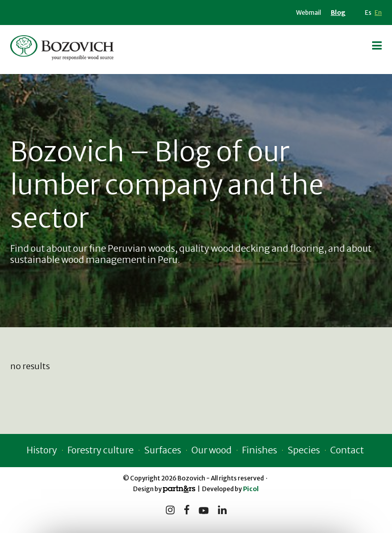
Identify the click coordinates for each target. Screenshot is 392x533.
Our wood (212, 450)
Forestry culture (101, 450)
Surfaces (163, 450)
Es (368, 13)
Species (304, 450)
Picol (251, 489)
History (42, 450)
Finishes (260, 450)
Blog (338, 13)
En (378, 13)
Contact (347, 450)
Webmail (309, 13)
